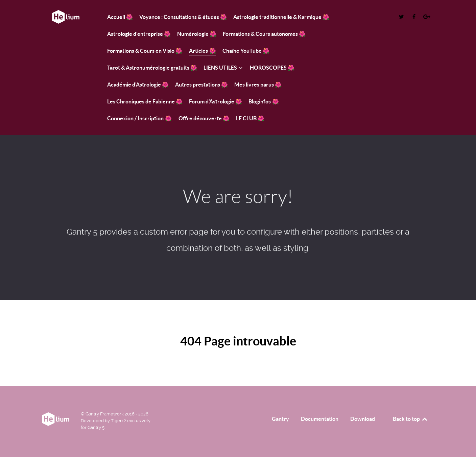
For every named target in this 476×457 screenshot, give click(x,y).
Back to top (410, 419)
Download (363, 419)
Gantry (280, 419)
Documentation (320, 419)
